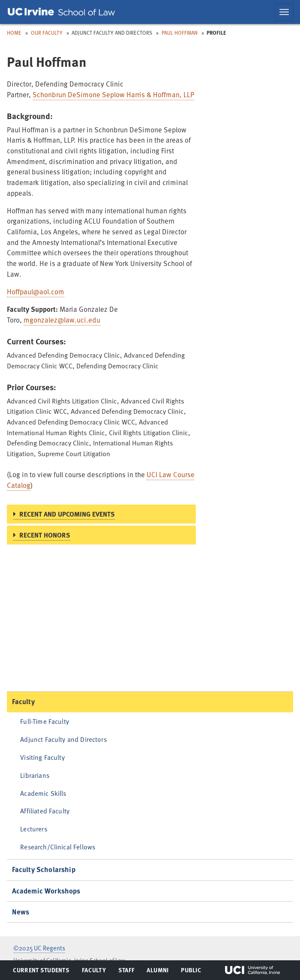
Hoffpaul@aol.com (36, 291)
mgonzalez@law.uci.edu (62, 320)
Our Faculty (47, 33)
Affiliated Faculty (45, 811)
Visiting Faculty (42, 757)
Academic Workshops (46, 891)
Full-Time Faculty (45, 721)
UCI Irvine (252, 970)
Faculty (23, 701)
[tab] (101, 514)
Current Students (41, 972)
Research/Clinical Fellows (58, 847)
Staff (129, 972)
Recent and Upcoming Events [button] (67, 514)
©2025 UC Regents (39, 948)
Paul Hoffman (180, 33)
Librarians (35, 775)
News (21, 912)
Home (14, 33)
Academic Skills (43, 793)
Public (191, 972)
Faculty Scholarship (44, 869)
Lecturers (33, 829)
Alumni (157, 972)
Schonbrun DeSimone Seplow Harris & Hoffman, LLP (113, 94)
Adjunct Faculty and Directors (63, 739)
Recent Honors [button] (45, 535)
